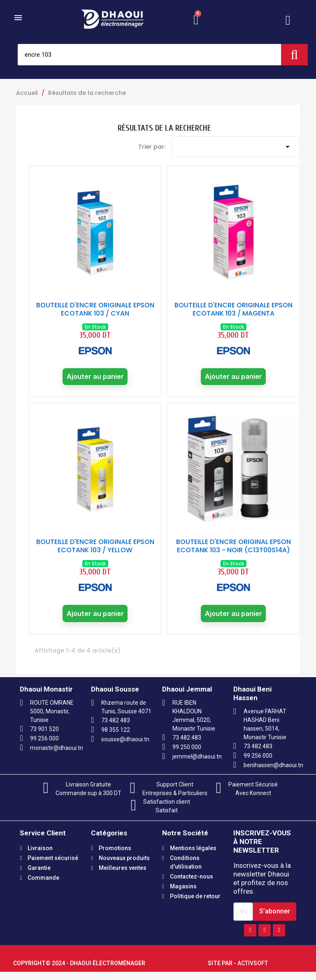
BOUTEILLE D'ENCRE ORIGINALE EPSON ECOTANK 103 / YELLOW (95, 550)
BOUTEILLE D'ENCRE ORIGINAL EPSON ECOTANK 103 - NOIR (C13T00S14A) (234, 550)
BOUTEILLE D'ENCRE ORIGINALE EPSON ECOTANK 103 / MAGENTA (234, 309)
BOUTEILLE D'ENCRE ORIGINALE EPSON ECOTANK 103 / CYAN (95, 309)
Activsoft (253, 971)
